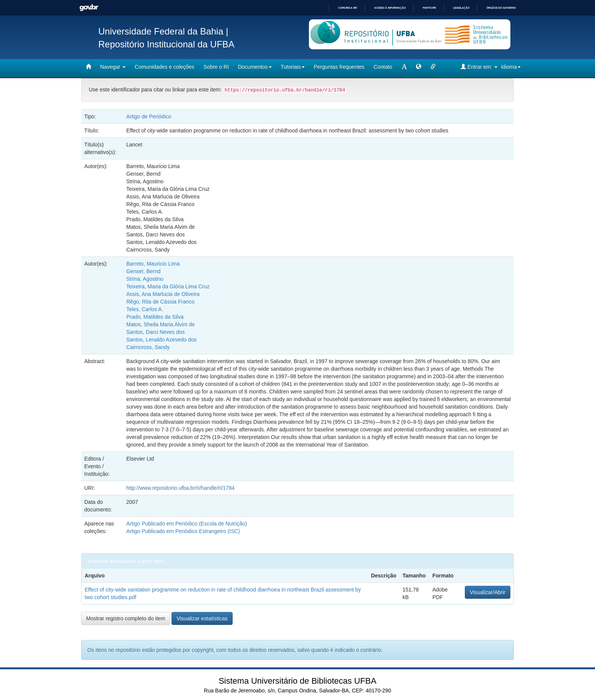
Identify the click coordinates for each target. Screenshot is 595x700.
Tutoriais (293, 67)
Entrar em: (479, 67)
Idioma (511, 67)
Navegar (113, 67)
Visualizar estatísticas (202, 618)
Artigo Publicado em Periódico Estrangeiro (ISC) (183, 531)
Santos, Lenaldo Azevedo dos (161, 340)
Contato (383, 67)
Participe (429, 8)
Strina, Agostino (145, 279)
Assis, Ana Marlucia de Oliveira (163, 294)
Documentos (255, 67)
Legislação (461, 8)
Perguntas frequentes (339, 67)
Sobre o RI (216, 67)
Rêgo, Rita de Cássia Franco (161, 302)
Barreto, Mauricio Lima (153, 264)
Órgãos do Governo (501, 8)
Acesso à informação (390, 8)
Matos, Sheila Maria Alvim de (161, 324)
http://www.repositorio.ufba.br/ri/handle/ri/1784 (181, 488)
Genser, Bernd (143, 271)
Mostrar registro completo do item (126, 618)
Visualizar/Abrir (488, 592)
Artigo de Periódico (149, 116)
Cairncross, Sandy (148, 347)
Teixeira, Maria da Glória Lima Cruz (168, 286)
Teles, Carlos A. (145, 309)
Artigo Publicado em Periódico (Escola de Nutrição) (187, 524)
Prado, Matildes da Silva (155, 317)
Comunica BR (348, 8)
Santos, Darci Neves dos (156, 332)
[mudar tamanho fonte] (404, 67)
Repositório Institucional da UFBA (166, 44)
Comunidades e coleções (164, 67)
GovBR (89, 8)
